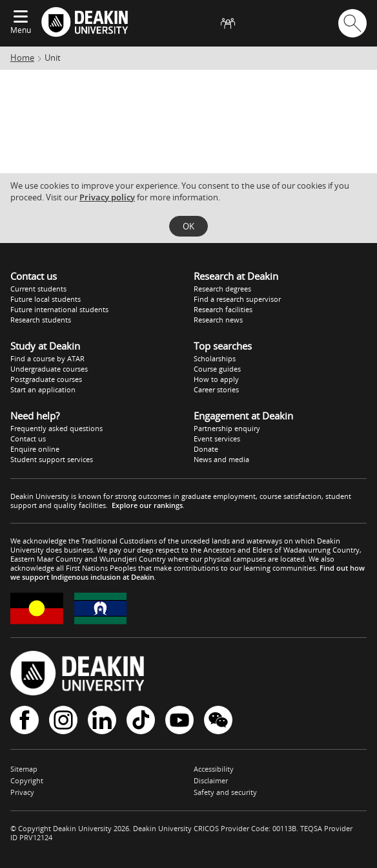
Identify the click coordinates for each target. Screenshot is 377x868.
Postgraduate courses (46, 379)
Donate (206, 449)
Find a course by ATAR (47, 358)
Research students (41, 320)
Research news (218, 320)
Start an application (43, 389)
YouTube (179, 720)
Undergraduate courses (49, 369)
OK (188, 226)
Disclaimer (211, 780)
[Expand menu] (21, 17)
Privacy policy (107, 197)
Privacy (22, 792)
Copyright (27, 780)
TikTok (141, 720)
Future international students (59, 309)
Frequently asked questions (56, 428)
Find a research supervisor (237, 299)
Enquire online (35, 449)
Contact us (28, 439)
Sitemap (24, 769)
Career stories (216, 389)
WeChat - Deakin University (218, 720)
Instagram (63, 720)
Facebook (25, 720)
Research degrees (222, 289)
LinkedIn (102, 720)
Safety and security (225, 792)
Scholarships (215, 358)
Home (22, 58)
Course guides (217, 369)
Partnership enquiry (227, 428)
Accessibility (214, 769)
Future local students (46, 299)
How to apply (216, 379)
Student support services (52, 459)
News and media (221, 459)
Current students (38, 289)
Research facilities (223, 309)
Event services (217, 439)
